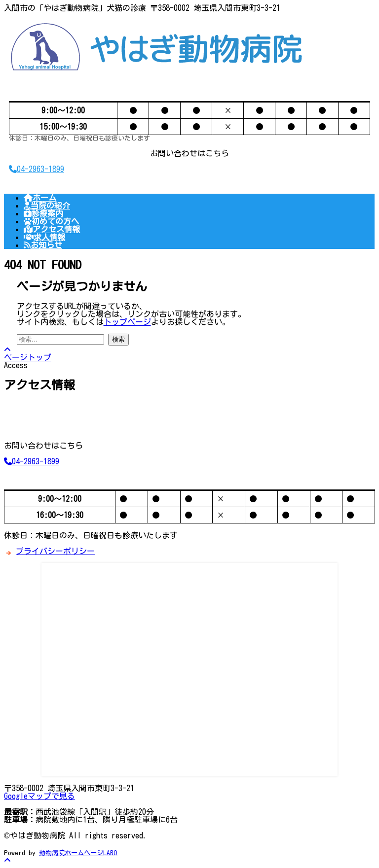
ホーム (40, 198)
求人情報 (44, 237)
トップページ (127, 322)
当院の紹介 (47, 206)
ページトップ (28, 353)
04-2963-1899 (37, 169)
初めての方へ (51, 221)
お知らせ (43, 245)
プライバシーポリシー (55, 551)
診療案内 (43, 213)
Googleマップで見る (39, 796)
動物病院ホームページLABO (78, 853)
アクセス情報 (52, 229)
